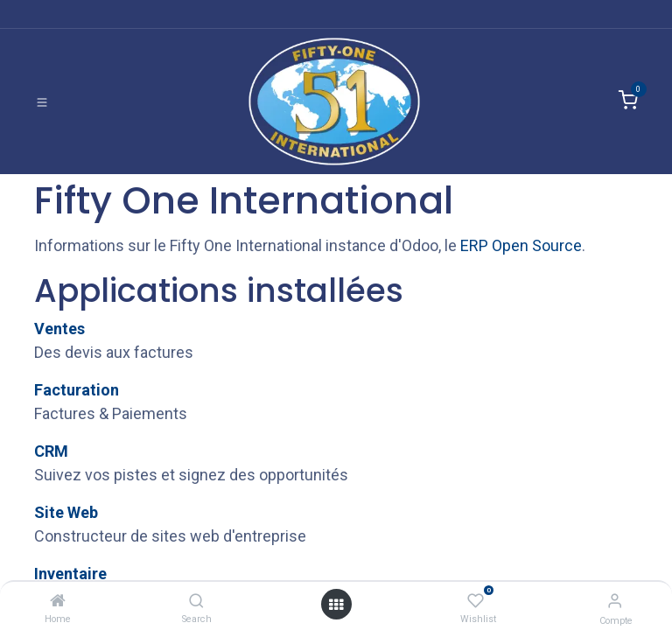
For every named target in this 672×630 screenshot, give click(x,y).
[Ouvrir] (336, 604)
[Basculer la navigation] (42, 101)
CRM (51, 451)
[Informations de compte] (615, 601)
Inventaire (70, 574)
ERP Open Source (521, 245)
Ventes (59, 329)
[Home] (58, 601)
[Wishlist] (476, 601)
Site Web (66, 512)
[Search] (196, 601)
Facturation (77, 390)
